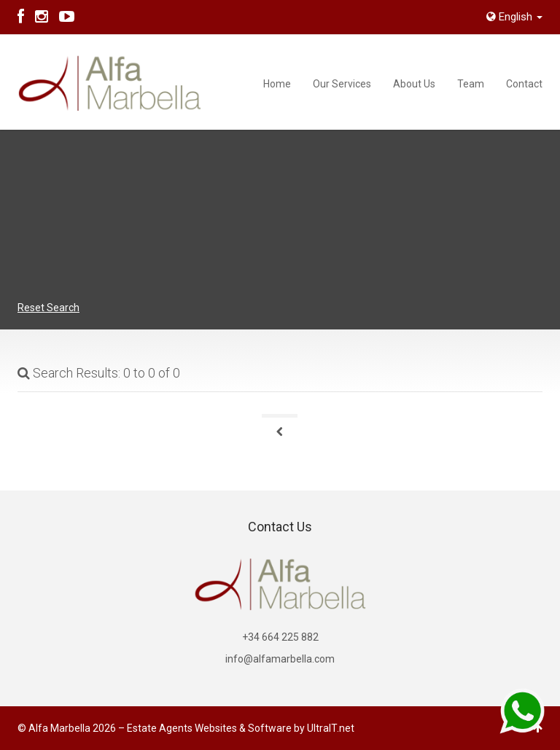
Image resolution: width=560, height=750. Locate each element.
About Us (414, 84)
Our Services (342, 84)
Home (277, 84)
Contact (524, 84)
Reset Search (48, 308)
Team (471, 84)
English (514, 17)
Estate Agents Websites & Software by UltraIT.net (241, 728)
